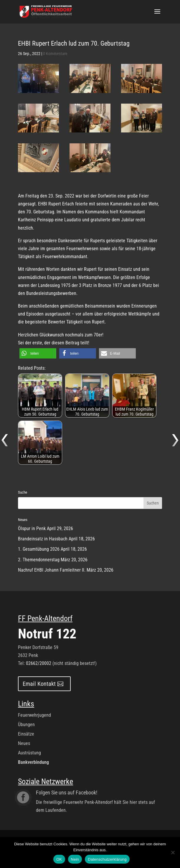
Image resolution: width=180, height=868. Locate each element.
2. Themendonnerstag (39, 560)
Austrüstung (29, 753)
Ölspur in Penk (32, 528)
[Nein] (173, 852)
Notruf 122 (47, 634)
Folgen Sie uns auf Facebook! (67, 793)
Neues (24, 743)
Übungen (26, 725)
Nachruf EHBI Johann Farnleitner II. (52, 570)
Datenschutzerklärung (107, 859)
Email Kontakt (39, 684)
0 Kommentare (55, 54)
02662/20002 (39, 663)
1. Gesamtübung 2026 (39, 549)
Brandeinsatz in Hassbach (43, 539)
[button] (38, 353)
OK (59, 859)
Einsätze (26, 734)
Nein (75, 859)
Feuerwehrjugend (34, 715)
